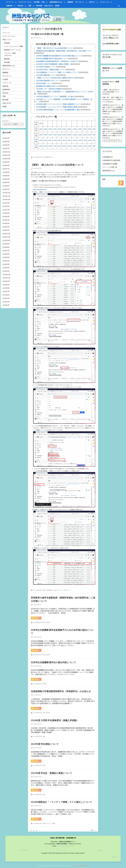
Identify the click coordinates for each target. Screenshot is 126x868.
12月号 (80, 129)
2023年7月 (6, 251)
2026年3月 (6, 142)
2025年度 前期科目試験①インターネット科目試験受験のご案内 (58, 110)
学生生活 (20, 6)
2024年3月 (6, 223)
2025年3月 (6, 182)
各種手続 (9, 6)
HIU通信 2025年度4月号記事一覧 (47, 34)
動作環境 (39, 6)
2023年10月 (6, 240)
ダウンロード (80, 2)
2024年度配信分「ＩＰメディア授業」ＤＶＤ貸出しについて (57, 72)
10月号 (69, 129)
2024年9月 (6, 203)
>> (121, 141)
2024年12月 (6, 193)
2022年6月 (6, 295)
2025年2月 (6, 186)
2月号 (89, 129)
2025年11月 (6, 155)
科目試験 (49, 590)
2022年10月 (6, 281)
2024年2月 (6, 227)
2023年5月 (6, 257)
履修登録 (7, 59)
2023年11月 (6, 237)
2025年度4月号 (38, 157)
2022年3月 (6, 305)
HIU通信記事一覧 (48, 157)
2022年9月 (6, 285)
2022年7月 (6, 292)
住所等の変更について (44, 83)
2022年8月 (6, 288)
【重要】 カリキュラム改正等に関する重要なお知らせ (55, 78)
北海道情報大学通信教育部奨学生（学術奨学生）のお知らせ (57, 61)
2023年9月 (6, 244)
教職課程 (70, 2)
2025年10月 (6, 159)
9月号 (64, 129)
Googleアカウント (57, 590)
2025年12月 (6, 152)
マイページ (10, 2)
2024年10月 (6, 200)
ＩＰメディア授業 (10, 53)
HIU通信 (5, 79)
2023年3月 (6, 264)
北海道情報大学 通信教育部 (111, 160)
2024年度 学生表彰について (46, 67)
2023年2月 (6, 268)
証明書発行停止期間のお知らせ (47, 86)
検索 (104, 179)
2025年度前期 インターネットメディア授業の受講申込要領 (57, 107)
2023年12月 (6, 234)
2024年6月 (6, 213)
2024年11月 (6, 196)
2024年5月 (6, 217)
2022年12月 (6, 274)
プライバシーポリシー (62, 851)
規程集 (57, 6)
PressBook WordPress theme (81, 866)
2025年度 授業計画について (46, 75)
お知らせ (92, 2)
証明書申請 (6, 90)
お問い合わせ (49, 6)
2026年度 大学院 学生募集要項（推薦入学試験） (53, 64)
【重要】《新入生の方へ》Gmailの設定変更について (54, 48)
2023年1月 (6, 271)
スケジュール (104, 2)
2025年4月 (6, 179)
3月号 (94, 129)
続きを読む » (37, 618)
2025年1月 (6, 189)
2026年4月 (6, 138)
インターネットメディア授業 (13, 46)
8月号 (59, 129)
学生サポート (67, 590)
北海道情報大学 (108, 157)
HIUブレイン (7, 69)
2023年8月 (6, 247)
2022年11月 (6, 278)
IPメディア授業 (51, 823)
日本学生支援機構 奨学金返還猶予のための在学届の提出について (59, 56)
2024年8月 (6, 206)
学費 (30, 6)
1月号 (85, 129)
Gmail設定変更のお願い (111, 44)
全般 (44, 590)
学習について (7, 40)
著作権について (102, 851)
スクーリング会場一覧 (110, 167)
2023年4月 (6, 261)
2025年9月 (6, 162)
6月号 (50, 129)
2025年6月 (6, 172)
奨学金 (48, 622)
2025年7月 (6, 169)
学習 (43, 2)
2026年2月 (6, 145)
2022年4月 (6, 302)
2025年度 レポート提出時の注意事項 (49, 89)
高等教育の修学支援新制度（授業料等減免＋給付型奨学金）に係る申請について (64, 51)
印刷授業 (7, 43)
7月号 (55, 129)
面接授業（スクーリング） (13, 50)
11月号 (74, 129)
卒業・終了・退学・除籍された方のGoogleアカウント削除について (113, 100)
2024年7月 (6, 210)
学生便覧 (37, 2)
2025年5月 (6, 176)
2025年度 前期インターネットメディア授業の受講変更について (58, 104)
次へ (92, 830)
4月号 (41, 124)
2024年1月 (6, 230)
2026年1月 (6, 148)
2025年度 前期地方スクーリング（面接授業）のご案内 (55, 97)
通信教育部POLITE (56, 2)
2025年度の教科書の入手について (48, 81)
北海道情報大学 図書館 (110, 164)
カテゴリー (6, 121)
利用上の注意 (24, 850)
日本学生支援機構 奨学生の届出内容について (52, 59)
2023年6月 (6, 254)
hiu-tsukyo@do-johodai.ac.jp (66, 846)
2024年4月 (6, 220)
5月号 (45, 129)
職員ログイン (116, 857)
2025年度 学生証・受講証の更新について (50, 70)
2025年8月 (6, 165)
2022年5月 (6, 298)
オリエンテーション (25, 2)
